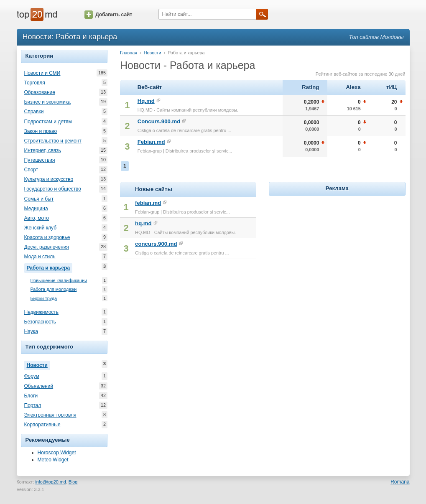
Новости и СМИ (42, 73)
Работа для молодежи (54, 289)
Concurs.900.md (159, 121)
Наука (31, 331)
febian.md (148, 203)
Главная (129, 53)
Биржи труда (44, 299)
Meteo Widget (53, 460)
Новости (38, 364)
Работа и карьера (50, 267)
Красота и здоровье (47, 237)
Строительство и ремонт (53, 141)
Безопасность (40, 322)
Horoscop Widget (57, 453)
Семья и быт (39, 199)
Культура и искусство (49, 179)
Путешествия (40, 160)
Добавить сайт (108, 15)
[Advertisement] (337, 250)
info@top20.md (50, 482)
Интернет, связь (43, 150)
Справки (34, 112)
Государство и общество (53, 189)
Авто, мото (37, 218)
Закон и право (41, 131)
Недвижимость (42, 312)
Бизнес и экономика (47, 102)
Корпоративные (42, 425)
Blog (73, 482)
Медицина (36, 209)
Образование (40, 92)
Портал (33, 405)
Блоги (31, 396)
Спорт (31, 170)
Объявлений (39, 386)
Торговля (35, 83)
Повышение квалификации (59, 281)
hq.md (143, 223)
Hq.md (146, 101)
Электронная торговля (50, 415)
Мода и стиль (40, 257)
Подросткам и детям (48, 122)
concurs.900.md (156, 244)
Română (400, 482)
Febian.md (151, 142)
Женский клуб (41, 228)
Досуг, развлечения (47, 247)
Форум (32, 376)
